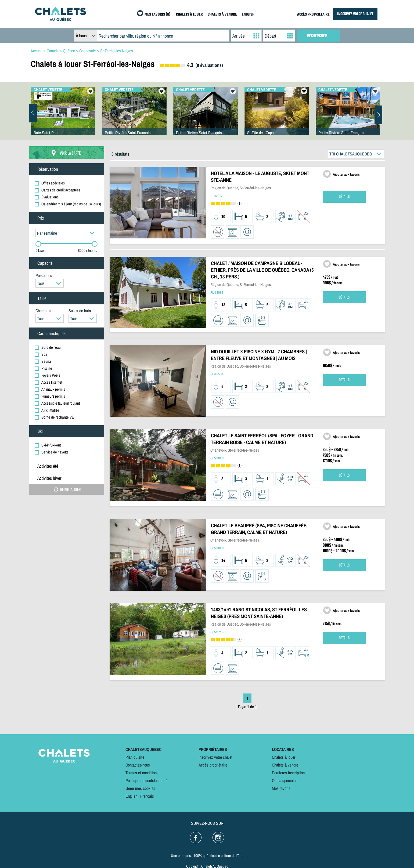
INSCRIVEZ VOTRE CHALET (355, 14)
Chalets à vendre (285, 765)
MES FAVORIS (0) (157, 15)
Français (147, 796)
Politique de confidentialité (146, 780)
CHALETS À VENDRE (222, 15)
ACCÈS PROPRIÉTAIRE (313, 15)
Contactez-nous (138, 765)
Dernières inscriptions (289, 773)
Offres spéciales (285, 780)
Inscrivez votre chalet (215, 757)
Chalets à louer (284, 757)
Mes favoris (281, 788)
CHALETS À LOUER (189, 15)
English (131, 796)
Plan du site (135, 757)
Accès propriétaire (213, 765)
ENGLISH (248, 15)
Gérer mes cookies (140, 788)
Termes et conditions (142, 773)
